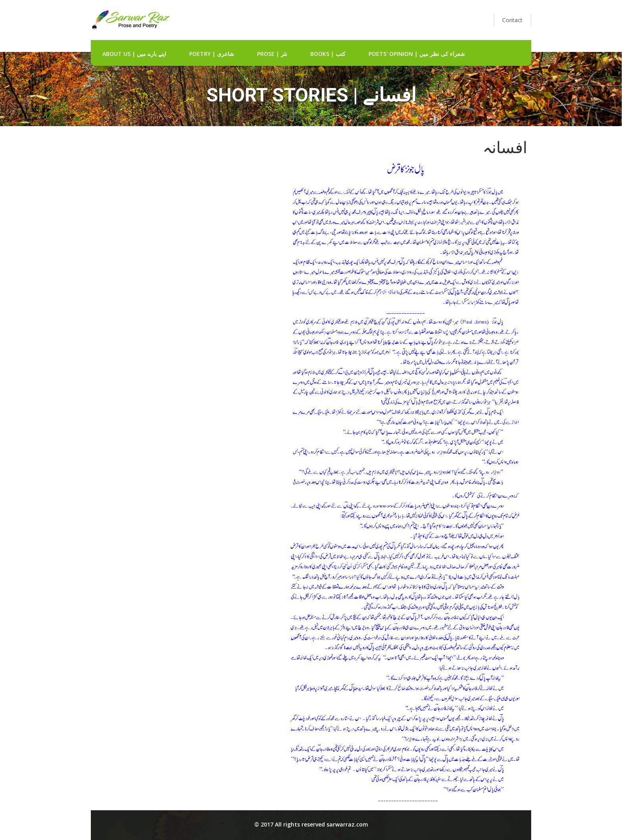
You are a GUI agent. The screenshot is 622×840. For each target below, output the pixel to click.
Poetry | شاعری (212, 54)
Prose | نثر (272, 54)
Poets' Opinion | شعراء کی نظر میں (417, 54)
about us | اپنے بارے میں (134, 54)
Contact (512, 20)
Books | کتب (328, 54)
